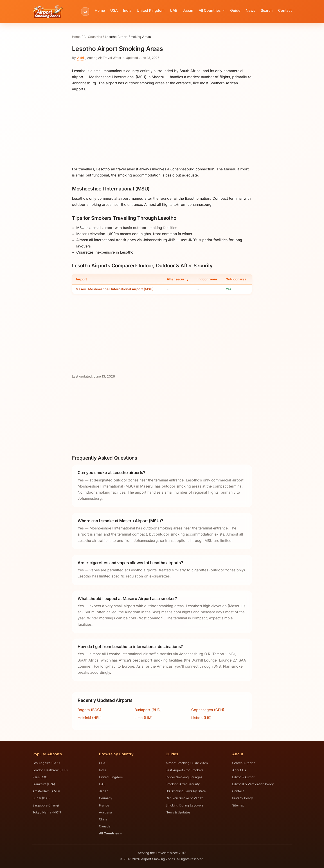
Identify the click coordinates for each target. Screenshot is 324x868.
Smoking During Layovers (184, 805)
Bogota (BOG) (89, 710)
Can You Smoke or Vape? (184, 798)
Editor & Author (243, 777)
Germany (106, 798)
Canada (105, 826)
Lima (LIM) (144, 718)
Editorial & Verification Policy (253, 784)
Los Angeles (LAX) (46, 763)
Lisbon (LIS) (201, 718)
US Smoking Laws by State (186, 791)
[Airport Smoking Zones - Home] (48, 11)
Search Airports (244, 763)
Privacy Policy (243, 798)
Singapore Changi (46, 805)
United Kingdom (151, 10)
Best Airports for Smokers (184, 770)
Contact (285, 10)
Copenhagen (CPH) (208, 710)
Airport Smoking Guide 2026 (187, 763)
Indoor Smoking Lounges (184, 777)
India (127, 10)
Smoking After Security (183, 784)
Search (267, 10)
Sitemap (238, 805)
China (103, 819)
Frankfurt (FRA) (44, 784)
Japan (188, 10)
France (104, 805)
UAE (174, 10)
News (251, 10)
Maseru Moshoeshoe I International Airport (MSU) (115, 289)
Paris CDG (40, 777)
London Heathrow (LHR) (50, 770)
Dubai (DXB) (42, 798)
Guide (235, 10)
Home (100, 10)
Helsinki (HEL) (90, 718)
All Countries (212, 10)
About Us (239, 770)
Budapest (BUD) (148, 710)
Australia (105, 812)
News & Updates (178, 812)
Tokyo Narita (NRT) (47, 812)
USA (114, 10)
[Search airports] (85, 11)
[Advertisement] (162, 129)
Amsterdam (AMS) (46, 791)
